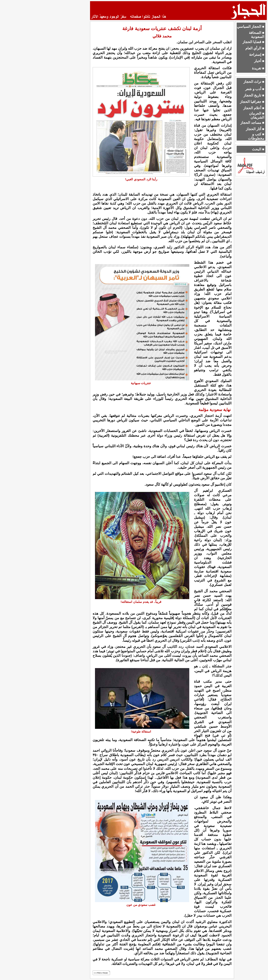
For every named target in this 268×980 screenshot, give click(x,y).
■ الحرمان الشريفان (257, 115)
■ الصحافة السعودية (257, 35)
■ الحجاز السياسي (251, 27)
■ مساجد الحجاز (252, 123)
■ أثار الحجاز (255, 129)
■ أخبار (259, 61)
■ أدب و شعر (255, 89)
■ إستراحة (257, 55)
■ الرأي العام (255, 48)
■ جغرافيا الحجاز (252, 102)
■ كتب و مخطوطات (256, 136)
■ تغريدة (258, 68)
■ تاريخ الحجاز (254, 95)
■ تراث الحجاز (254, 82)
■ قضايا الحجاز (253, 42)
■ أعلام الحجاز (254, 108)
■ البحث (258, 149)
